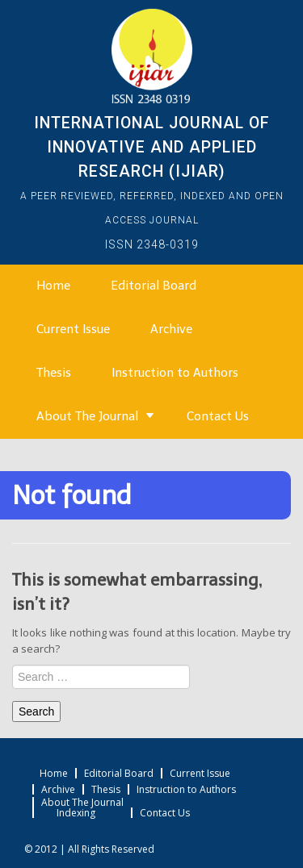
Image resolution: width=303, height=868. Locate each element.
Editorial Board (154, 286)
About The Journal (87, 416)
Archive (171, 329)
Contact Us (218, 416)
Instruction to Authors (175, 373)
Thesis (54, 373)
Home (53, 286)
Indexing (76, 813)
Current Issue (73, 329)
